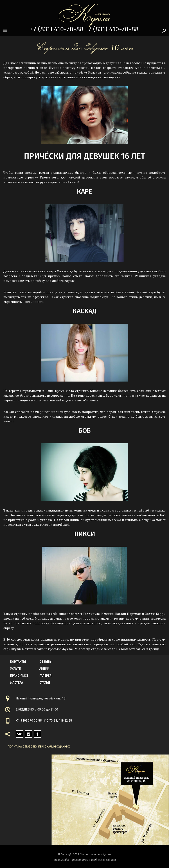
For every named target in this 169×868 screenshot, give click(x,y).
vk (18, 733)
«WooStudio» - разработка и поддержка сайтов (85, 860)
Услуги (16, 669)
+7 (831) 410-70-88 (57, 29)
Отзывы (46, 662)
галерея (45, 676)
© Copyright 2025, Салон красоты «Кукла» (85, 854)
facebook (37, 733)
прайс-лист (19, 676)
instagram (28, 733)
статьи (45, 683)
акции (44, 669)
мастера (17, 683)
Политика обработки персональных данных (39, 747)
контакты (18, 662)
